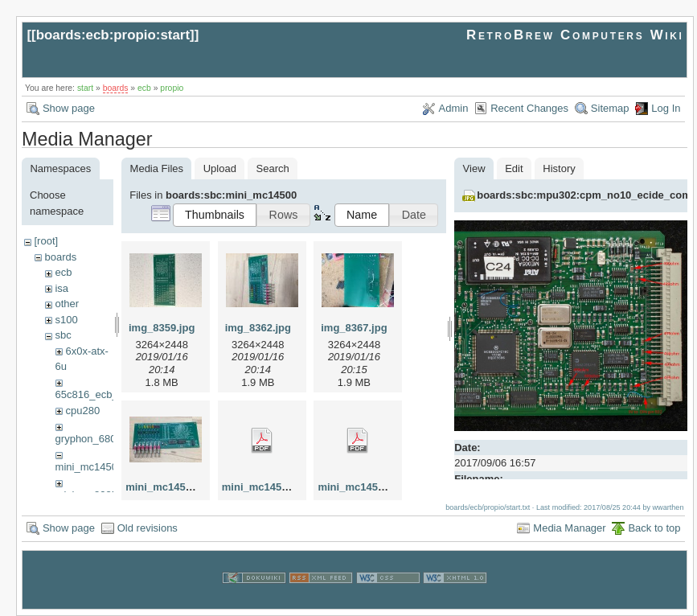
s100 (66, 320)
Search (273, 168)
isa (61, 288)
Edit (514, 168)
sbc (63, 335)
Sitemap (610, 108)
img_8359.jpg (162, 328)
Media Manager (569, 528)
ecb (144, 88)
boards (116, 88)
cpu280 (82, 411)
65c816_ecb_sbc (95, 394)
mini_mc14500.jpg (170, 487)
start (85, 88)
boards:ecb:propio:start (113, 35)
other (67, 304)
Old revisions (148, 528)
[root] (46, 241)
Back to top (654, 528)
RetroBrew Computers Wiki (575, 35)
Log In (666, 108)
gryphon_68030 (92, 439)
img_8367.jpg (354, 328)
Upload (220, 168)
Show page (69, 108)
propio (172, 88)
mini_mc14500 (90, 467)
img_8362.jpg (258, 328)
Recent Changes (529, 108)
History (559, 168)
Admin (454, 108)
